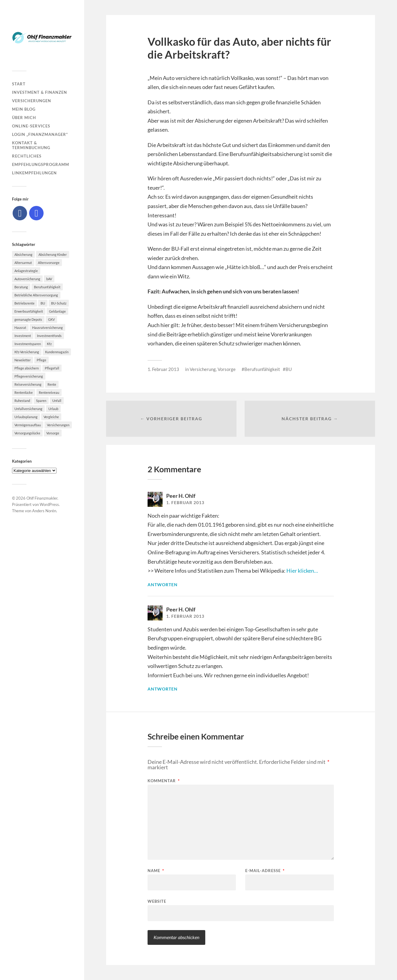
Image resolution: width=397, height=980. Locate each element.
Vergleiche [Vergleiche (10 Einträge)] (51, 417)
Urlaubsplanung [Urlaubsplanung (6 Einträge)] (26, 417)
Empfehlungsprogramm (41, 164)
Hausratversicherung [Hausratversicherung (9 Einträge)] (47, 328)
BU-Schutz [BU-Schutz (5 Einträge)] (59, 303)
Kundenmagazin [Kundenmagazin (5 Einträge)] (57, 352)
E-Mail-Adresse (265, 871)
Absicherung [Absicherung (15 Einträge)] (23, 254)
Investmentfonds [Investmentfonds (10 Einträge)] (49, 336)
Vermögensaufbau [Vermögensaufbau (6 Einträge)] (28, 425)
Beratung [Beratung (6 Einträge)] (21, 287)
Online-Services (31, 126)
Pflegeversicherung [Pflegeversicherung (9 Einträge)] (29, 376)
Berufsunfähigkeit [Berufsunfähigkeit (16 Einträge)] (47, 287)
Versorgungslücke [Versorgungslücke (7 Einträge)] (27, 433)
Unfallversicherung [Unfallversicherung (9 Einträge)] (28, 409)
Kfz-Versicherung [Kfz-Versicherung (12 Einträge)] (27, 352)
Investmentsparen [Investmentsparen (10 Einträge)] (28, 344)
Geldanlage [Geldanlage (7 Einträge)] (57, 311)
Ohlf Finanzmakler (42, 498)
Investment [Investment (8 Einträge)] (23, 336)
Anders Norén (44, 511)
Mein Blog (24, 109)
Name (156, 871)
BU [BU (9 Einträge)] (43, 303)
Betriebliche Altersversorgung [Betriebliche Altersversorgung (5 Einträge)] (36, 295)
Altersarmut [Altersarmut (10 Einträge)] (23, 263)
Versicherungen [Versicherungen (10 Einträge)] (58, 425)
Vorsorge (227, 369)
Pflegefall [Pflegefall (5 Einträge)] (52, 368)
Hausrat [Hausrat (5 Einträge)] (20, 328)
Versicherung (203, 369)
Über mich (24, 118)
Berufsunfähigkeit (262, 369)
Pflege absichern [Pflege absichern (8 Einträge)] (27, 368)
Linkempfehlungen (34, 173)
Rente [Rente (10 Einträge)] (52, 384)
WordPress (49, 504)
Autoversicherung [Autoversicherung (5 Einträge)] (27, 279)
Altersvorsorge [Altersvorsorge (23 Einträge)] (49, 263)
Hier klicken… (302, 571)
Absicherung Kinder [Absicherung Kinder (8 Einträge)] (53, 254)
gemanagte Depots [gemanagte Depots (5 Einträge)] (28, 319)
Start (19, 84)
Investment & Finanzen (40, 92)
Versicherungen (32, 101)
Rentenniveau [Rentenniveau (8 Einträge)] (49, 392)
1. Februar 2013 (163, 369)
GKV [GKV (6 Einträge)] (51, 319)
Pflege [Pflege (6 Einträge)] (41, 360)
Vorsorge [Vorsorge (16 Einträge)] (53, 433)
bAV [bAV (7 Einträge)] (49, 279)
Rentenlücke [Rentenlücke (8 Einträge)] (24, 392)
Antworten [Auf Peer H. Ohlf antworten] (163, 585)
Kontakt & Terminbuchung (31, 145)
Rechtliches (27, 156)
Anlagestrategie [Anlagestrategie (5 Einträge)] (26, 271)
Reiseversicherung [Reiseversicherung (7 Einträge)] (28, 384)
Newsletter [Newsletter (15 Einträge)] (23, 360)
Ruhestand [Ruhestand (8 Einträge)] (22, 401)
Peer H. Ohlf (181, 496)
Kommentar (164, 781)
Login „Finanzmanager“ (40, 134)
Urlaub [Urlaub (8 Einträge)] (53, 409)
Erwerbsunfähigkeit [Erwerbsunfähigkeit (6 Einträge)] (29, 311)
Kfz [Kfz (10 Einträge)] (49, 344)
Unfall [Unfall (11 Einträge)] (57, 401)
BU (289, 369)
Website (157, 901)
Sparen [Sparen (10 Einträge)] (41, 401)
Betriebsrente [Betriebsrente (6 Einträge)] (24, 303)
